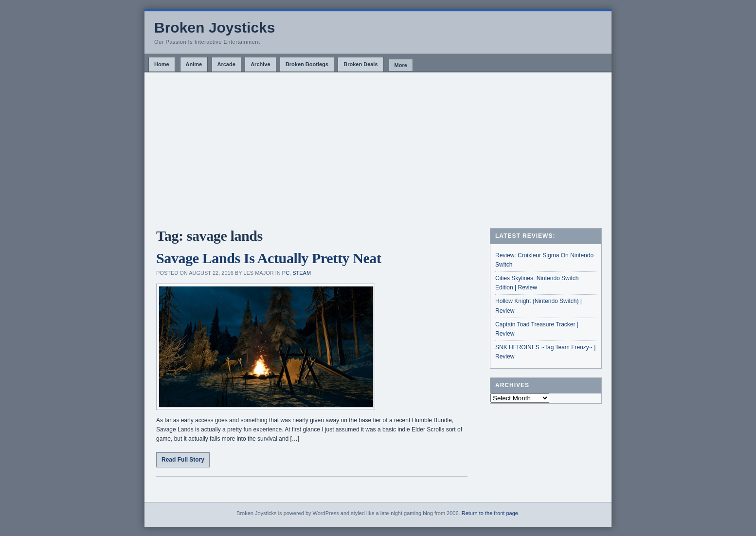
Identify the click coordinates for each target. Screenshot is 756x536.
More (401, 65)
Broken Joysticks (215, 27)
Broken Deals (360, 64)
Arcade (226, 64)
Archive (260, 64)
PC (286, 273)
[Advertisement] (378, 145)
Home (162, 64)
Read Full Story (183, 460)
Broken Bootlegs (307, 64)
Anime (194, 64)
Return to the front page (490, 513)
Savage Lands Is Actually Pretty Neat (269, 258)
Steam (302, 273)
